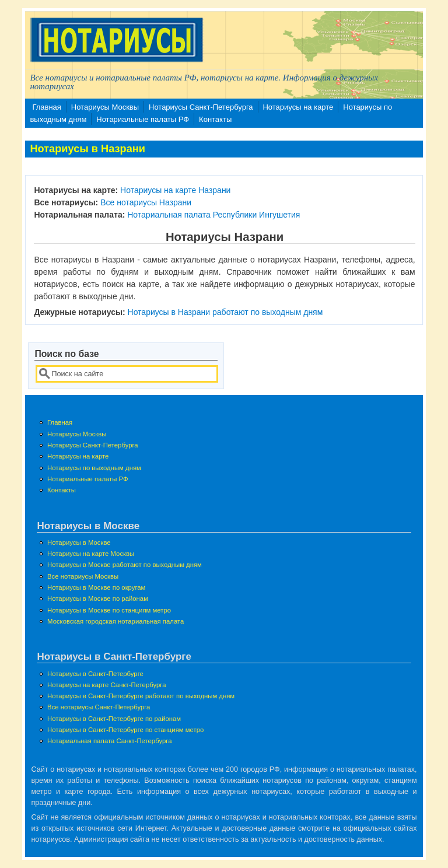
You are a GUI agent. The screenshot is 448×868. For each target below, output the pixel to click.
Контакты (215, 119)
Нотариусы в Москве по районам (98, 598)
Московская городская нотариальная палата (116, 621)
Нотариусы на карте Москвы (91, 554)
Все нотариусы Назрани (146, 202)
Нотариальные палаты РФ (143, 119)
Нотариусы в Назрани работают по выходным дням (225, 312)
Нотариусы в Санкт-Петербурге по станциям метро (125, 730)
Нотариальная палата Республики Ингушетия (213, 215)
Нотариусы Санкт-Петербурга (201, 107)
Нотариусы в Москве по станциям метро (109, 610)
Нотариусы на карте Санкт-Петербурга (106, 685)
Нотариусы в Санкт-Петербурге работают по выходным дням (141, 696)
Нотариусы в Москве (79, 542)
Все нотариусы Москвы (83, 576)
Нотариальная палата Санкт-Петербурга (109, 741)
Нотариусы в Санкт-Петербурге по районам (114, 719)
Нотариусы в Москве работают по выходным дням (125, 565)
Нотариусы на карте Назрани (175, 190)
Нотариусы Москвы (105, 107)
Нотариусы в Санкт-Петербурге (95, 674)
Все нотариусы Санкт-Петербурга (99, 707)
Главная (46, 107)
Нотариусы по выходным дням (94, 468)
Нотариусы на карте (298, 107)
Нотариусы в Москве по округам (96, 587)
